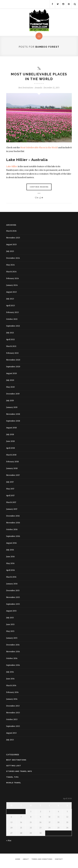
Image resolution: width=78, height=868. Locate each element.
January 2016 (12, 585)
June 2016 (10, 558)
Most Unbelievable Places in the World (39, 149)
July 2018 (10, 435)
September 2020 (13, 368)
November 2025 (13, 239)
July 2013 (10, 741)
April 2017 (10, 497)
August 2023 (11, 293)
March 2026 (11, 232)
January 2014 (12, 700)
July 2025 (10, 252)
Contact (59, 860)
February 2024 (13, 279)
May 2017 (10, 490)
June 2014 (10, 680)
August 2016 (11, 544)
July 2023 (10, 300)
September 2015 (13, 605)
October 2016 (12, 530)
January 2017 (12, 510)
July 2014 (10, 673)
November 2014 (13, 653)
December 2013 (13, 707)
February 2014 (12, 693)
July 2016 (10, 551)
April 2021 (10, 340)
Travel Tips (12, 778)
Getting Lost (14, 767)
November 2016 (13, 524)
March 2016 (11, 578)
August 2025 (11, 245)
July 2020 (10, 381)
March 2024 (11, 273)
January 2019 (12, 408)
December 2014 (13, 646)
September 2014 (13, 666)
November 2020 (13, 361)
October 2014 (12, 659)
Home (18, 860)
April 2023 (11, 307)
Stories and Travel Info (19, 772)
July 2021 (10, 334)
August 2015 (11, 612)
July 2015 (10, 619)
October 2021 (12, 320)
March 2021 (11, 347)
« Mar (9, 842)
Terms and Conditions (42, 860)
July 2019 (10, 402)
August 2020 (12, 374)
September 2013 (13, 727)
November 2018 (13, 415)
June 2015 (10, 625)
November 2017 (13, 476)
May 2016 (10, 564)
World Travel (14, 784)
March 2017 (11, 503)
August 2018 (11, 429)
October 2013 (12, 720)
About (26, 860)
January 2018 (12, 469)
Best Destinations (26, 89)
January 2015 (12, 639)
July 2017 (10, 483)
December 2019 (13, 395)
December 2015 (13, 591)
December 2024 (13, 259)
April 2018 (11, 449)
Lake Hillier (12, 167)
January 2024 (12, 286)
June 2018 (10, 442)
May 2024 (10, 266)
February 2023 (12, 313)
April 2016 (11, 571)
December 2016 (13, 517)
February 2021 (12, 354)
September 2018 (13, 422)
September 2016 (13, 537)
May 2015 (10, 632)
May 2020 (10, 388)
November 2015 (13, 598)
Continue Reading (39, 188)
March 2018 (11, 456)
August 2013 (11, 734)
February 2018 (12, 463)
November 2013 (13, 714)
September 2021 (13, 327)
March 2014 (11, 686)
